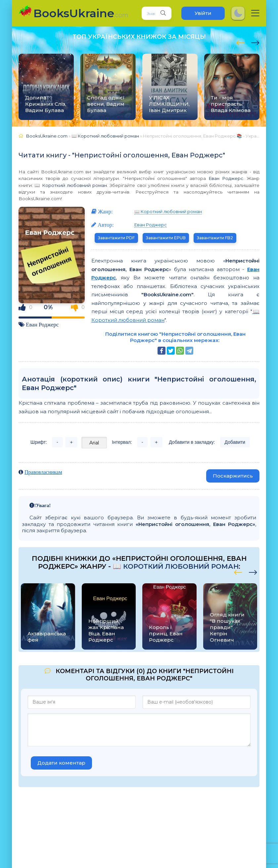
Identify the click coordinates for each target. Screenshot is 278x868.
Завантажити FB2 (215, 238)
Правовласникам (43, 472)
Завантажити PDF (116, 238)
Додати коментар (61, 763)
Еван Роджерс (226, 178)
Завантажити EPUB (166, 238)
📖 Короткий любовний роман (71, 185)
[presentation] (240, 42)
